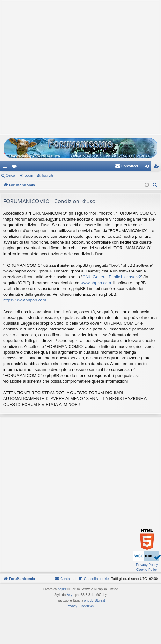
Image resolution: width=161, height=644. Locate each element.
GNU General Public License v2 (112, 277)
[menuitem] (127, 166)
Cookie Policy (147, 570)
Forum (16, 167)
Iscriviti (48, 175)
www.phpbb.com (96, 283)
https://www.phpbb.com (25, 300)
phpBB (62, 589)
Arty (70, 595)
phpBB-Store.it (95, 601)
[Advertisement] (79, 67)
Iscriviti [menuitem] (158, 167)
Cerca (10, 175)
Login (29, 175)
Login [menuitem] (148, 167)
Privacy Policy (147, 565)
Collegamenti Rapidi (6, 167)
